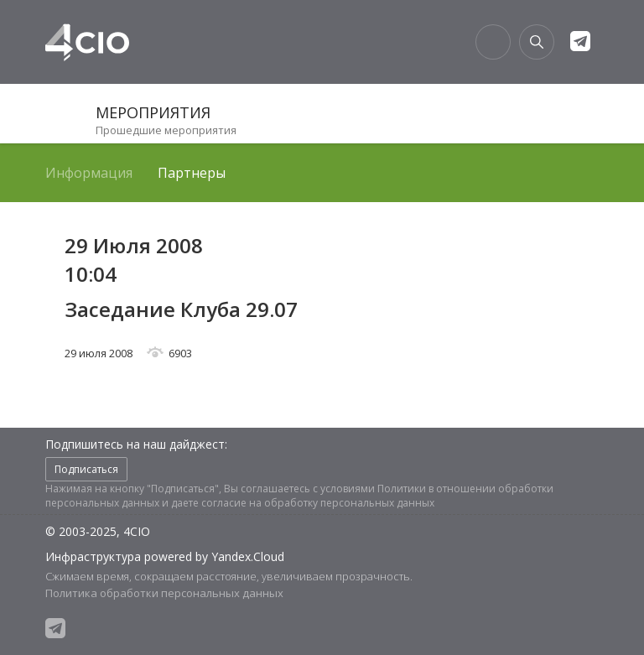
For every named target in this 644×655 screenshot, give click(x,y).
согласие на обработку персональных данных (318, 503)
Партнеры (192, 173)
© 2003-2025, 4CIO (98, 531)
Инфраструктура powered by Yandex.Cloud (165, 556)
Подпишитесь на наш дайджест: (136, 444)
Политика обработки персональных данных (164, 593)
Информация (89, 173)
